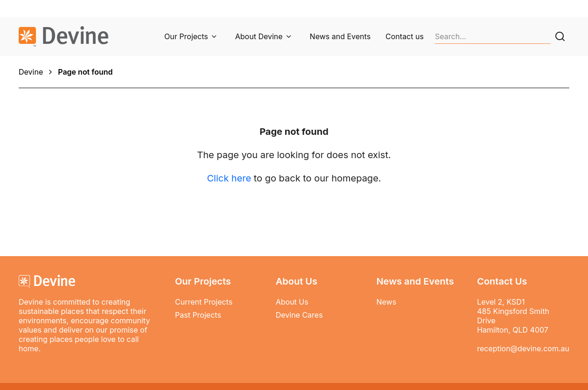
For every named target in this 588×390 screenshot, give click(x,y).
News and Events (340, 36)
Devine (31, 72)
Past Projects (198, 315)
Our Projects (186, 36)
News (386, 302)
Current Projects (204, 302)
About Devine (259, 36)
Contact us (405, 36)
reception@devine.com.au (523, 348)
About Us (292, 302)
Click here (229, 178)
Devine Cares (299, 315)
